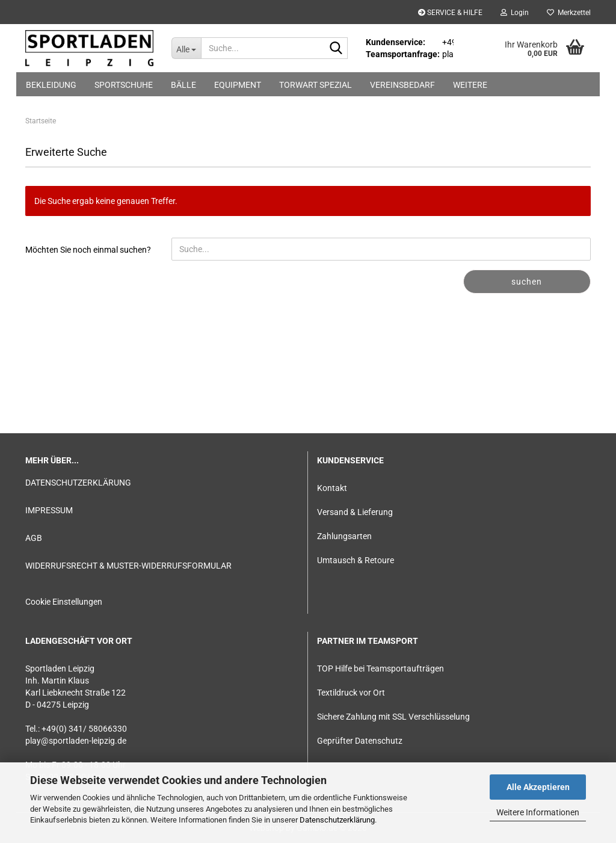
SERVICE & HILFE (450, 13)
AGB (34, 538)
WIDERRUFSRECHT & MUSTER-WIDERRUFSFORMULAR (128, 566)
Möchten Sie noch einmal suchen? (88, 250)
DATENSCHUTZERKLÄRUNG (78, 483)
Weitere (470, 85)
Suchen (527, 282)
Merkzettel (569, 13)
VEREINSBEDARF (402, 85)
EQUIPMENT (238, 85)
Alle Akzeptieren (538, 787)
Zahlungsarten (344, 536)
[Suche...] (186, 48)
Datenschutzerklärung (337, 820)
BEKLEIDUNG (51, 85)
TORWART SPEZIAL (316, 85)
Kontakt (332, 488)
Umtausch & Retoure (356, 560)
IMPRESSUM (49, 510)
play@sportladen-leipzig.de (76, 741)
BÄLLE (183, 85)
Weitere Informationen (538, 812)
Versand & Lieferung (355, 512)
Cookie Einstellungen (64, 602)
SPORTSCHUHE (124, 85)
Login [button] (515, 13)
